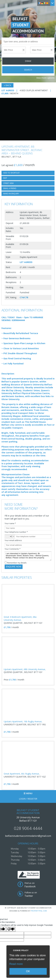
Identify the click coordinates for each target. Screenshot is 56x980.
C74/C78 (24, 297)
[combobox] (10, 537)
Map (5, 178)
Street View (8, 183)
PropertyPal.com (39, 911)
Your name (10, 523)
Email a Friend (10, 188)
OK (28, 971)
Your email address (13, 540)
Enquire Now (14, 567)
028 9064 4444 (28, 828)
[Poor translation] (11, 929)
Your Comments (13, 549)
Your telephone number (16, 532)
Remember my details (17, 563)
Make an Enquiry (11, 194)
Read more (16, 964)
